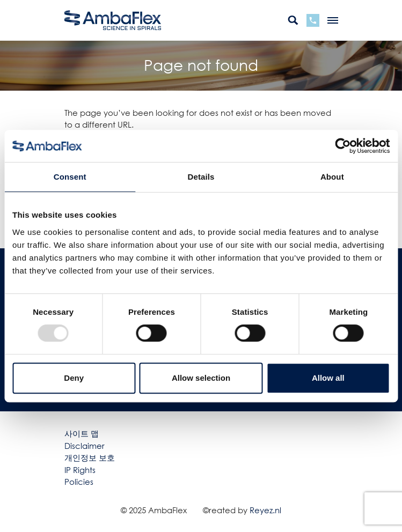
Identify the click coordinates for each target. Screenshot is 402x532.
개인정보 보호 (90, 457)
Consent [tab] (70, 177)
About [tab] (332, 177)
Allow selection (201, 378)
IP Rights (80, 470)
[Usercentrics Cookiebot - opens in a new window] (343, 146)
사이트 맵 (82, 433)
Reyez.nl (265, 510)
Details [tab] (201, 177)
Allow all (328, 378)
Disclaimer (85, 446)
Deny (74, 378)
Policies (79, 482)
